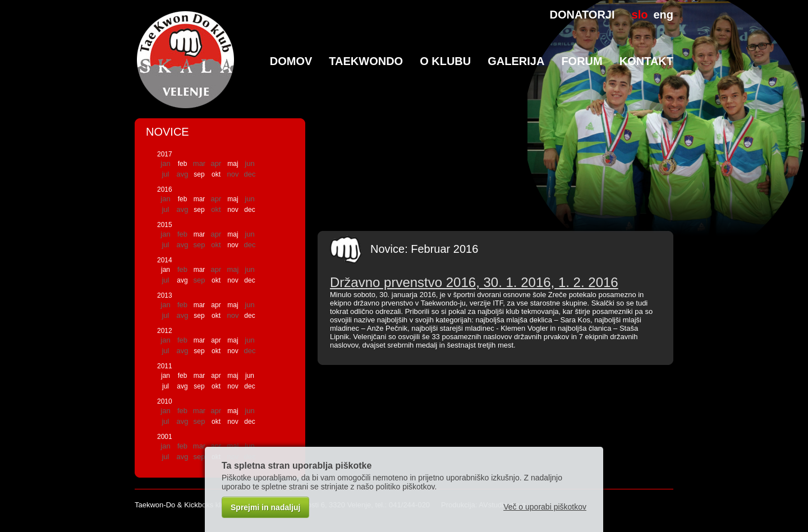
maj (233, 164)
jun (250, 376)
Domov (291, 61)
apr (216, 305)
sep (199, 174)
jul (166, 386)
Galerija (516, 61)
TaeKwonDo (366, 61)
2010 (165, 401)
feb (183, 164)
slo (640, 15)
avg (182, 280)
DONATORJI (582, 15)
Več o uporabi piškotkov (545, 507)
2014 (165, 260)
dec (249, 210)
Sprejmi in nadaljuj (265, 507)
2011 (165, 366)
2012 (165, 331)
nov (233, 210)
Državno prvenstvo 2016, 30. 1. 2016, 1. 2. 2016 (474, 282)
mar (199, 199)
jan (166, 270)
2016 (165, 189)
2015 (165, 225)
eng (663, 15)
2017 (165, 154)
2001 (165, 437)
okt (216, 174)
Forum (582, 61)
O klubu (445, 61)
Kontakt (646, 61)
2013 (165, 295)
